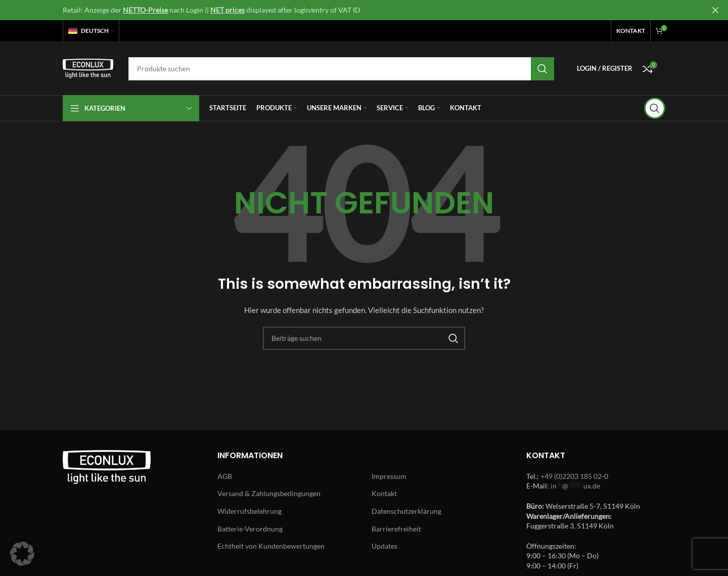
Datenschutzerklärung (406, 511)
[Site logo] (88, 68)
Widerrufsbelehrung (249, 511)
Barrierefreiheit (396, 529)
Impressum (389, 476)
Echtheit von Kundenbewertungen (271, 546)
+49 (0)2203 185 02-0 (574, 476)
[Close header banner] (715, 10)
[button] (22, 554)
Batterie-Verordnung (250, 529)
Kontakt (384, 493)
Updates (384, 546)
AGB (225, 476)
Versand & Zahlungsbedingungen (269, 493)
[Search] (341, 69)
